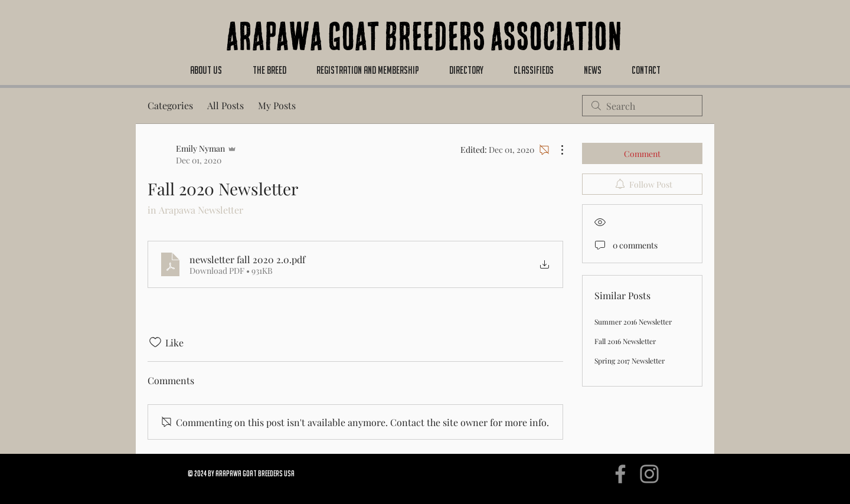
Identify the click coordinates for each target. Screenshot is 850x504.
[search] (642, 106)
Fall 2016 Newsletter (625, 341)
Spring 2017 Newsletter (630, 361)
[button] (206, 70)
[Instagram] (649, 474)
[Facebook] (620, 474)
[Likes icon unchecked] (155, 342)
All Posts (225, 105)
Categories (170, 105)
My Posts (277, 105)
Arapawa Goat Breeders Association (424, 41)
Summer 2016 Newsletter (633, 322)
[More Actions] (556, 150)
